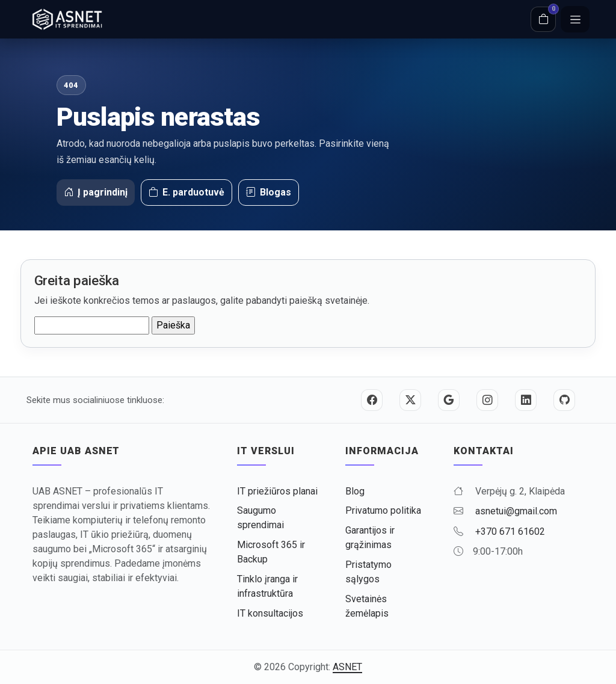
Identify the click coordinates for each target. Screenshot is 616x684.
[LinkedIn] (526, 400)
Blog (355, 491)
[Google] (449, 400)
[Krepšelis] (543, 19)
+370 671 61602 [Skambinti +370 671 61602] (510, 531)
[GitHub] (564, 400)
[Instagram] (487, 400)
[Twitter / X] (410, 400)
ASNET (347, 667)
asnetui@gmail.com (516, 511)
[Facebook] (372, 400)
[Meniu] (575, 19)
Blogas (269, 193)
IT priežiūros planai (277, 491)
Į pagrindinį (96, 193)
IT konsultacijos (270, 613)
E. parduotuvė (186, 193)
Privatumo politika (383, 510)
